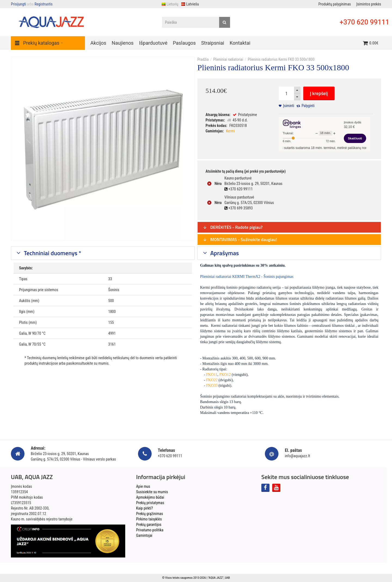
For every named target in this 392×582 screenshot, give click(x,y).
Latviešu (190, 4)
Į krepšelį (319, 93)
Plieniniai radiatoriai (228, 59)
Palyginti (308, 106)
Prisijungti (19, 4)
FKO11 (212, 375)
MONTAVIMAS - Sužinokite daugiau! (240, 239)
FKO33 (212, 386)
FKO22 (212, 380)
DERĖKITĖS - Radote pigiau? (233, 227)
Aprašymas (224, 253)
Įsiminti (289, 106)
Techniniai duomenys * (52, 253)
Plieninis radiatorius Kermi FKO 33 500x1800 (281, 59)
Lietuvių (170, 4)
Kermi (230, 131)
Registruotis (44, 4)
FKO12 (225, 375)
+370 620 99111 (364, 22)
